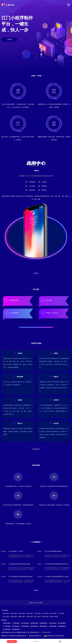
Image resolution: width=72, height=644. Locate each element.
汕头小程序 (45, 613)
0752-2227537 (46, 632)
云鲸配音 (41, 603)
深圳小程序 (22, 613)
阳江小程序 (37, 617)
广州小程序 (37, 613)
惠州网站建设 (7, 623)
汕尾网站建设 (53, 626)
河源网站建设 (62, 626)
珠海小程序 (30, 613)
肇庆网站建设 (34, 626)
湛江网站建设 (16, 626)
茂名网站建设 (25, 626)
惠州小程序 (6, 613)
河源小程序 (30, 617)
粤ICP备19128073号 (35, 636)
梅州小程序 (22, 617)
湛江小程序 (6, 617)
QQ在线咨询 (12, 641)
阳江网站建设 (7, 629)
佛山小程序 (53, 613)
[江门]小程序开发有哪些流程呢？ (53, 551)
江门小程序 (61, 613)
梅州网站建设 (43, 626)
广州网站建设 (16, 623)
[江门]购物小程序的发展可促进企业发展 (19, 564)
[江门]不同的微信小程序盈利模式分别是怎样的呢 (21, 577)
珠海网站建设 (43, 623)
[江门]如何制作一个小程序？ (16, 551)
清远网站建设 (16, 629)
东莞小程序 (45, 617)
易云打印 (36, 603)
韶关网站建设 (25, 623)
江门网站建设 (7, 626)
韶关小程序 (14, 613)
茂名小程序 (14, 617)
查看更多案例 (36, 449)
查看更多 (36, 273)
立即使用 (9, 39)
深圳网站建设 (34, 623)
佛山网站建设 (62, 623)
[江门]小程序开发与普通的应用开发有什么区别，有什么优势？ (56, 564)
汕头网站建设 (53, 623)
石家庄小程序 (54, 617)
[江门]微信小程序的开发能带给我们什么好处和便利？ (57, 577)
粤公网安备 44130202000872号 (54, 636)
